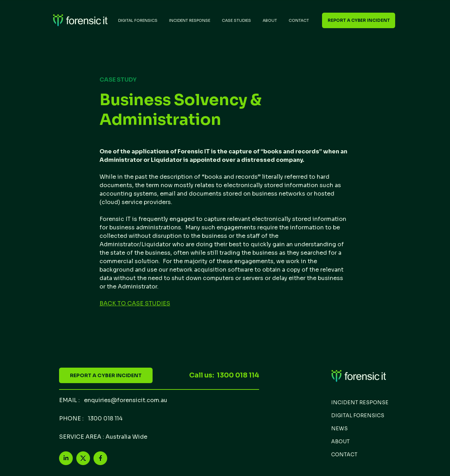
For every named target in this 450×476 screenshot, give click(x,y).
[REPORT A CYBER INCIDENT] (359, 20)
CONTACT (344, 455)
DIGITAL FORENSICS (358, 415)
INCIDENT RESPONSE (360, 402)
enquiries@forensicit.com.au (126, 400)
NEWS (339, 429)
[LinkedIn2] (66, 458)
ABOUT (340, 442)
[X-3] (83, 458)
